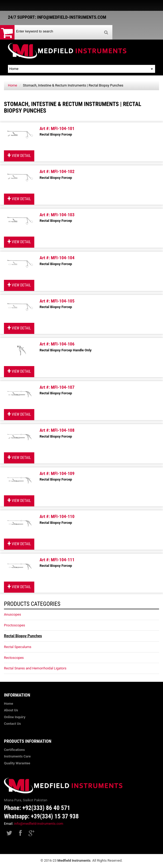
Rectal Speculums (18, 647)
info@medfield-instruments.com (39, 824)
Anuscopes (13, 614)
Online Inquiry (15, 717)
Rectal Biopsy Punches (23, 636)
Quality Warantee (17, 763)
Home (13, 85)
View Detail (19, 155)
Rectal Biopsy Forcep (56, 134)
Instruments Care (17, 756)
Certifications (14, 750)
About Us (11, 710)
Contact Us (12, 724)
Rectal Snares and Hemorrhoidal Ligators (35, 668)
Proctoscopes (15, 625)
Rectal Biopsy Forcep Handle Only (66, 350)
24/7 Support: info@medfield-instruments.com (57, 17)
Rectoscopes (14, 658)
